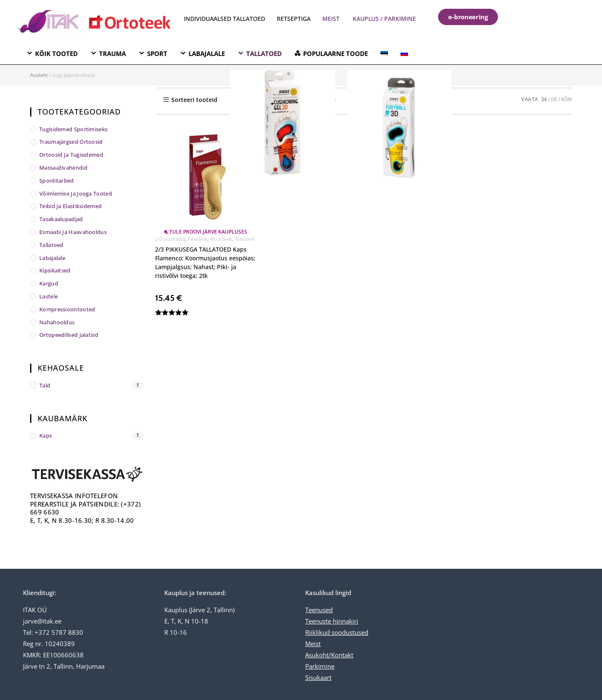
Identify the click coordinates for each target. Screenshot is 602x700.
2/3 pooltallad (170, 239)
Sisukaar (317, 677)
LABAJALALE (207, 53)
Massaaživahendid (63, 168)
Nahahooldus (57, 322)
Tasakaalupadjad (61, 219)
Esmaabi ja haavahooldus (73, 232)
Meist (313, 644)
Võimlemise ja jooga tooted (76, 193)
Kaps (46, 435)
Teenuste (318, 621)
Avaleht (39, 75)
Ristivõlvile (221, 239)
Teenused (319, 610)
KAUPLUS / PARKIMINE (384, 19)
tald (45, 385)
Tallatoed (244, 239)
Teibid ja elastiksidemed (70, 206)
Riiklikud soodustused (337, 632)
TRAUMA (112, 53)
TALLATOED (264, 53)
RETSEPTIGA (295, 19)
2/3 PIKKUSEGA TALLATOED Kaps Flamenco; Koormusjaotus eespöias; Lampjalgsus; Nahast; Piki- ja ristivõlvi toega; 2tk (205, 262)
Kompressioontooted (67, 309)
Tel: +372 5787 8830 (53, 632)
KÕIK (566, 99)
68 (554, 99)
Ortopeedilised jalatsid (69, 335)
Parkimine (320, 666)
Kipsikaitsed (55, 270)
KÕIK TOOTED (56, 53)
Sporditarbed (57, 181)
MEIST (331, 19)
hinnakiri (345, 621)
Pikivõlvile (198, 239)
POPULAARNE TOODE (335, 53)
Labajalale (52, 258)
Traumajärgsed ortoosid (71, 142)
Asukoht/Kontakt (329, 655)
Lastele (48, 296)
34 (544, 99)
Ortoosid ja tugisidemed (71, 155)
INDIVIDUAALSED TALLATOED (224, 19)
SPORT (157, 53)
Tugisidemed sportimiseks (73, 129)
